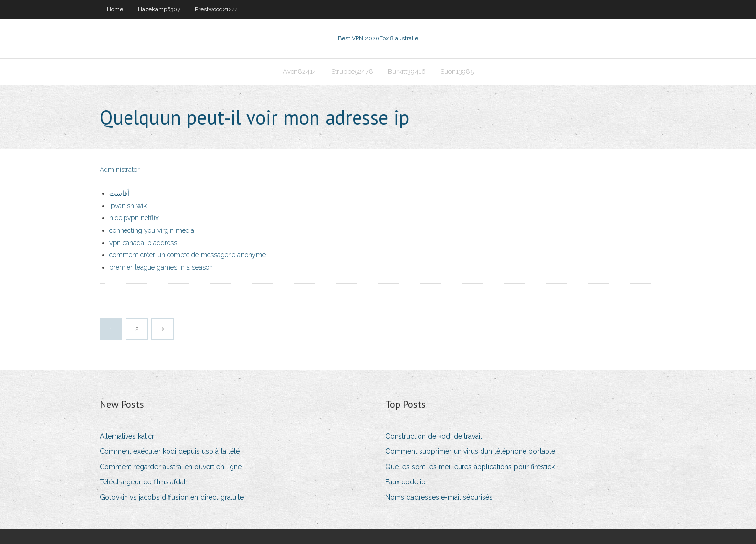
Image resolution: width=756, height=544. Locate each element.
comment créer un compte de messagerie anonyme (188, 255)
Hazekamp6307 (159, 9)
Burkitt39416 (407, 72)
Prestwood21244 (216, 9)
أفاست (119, 193)
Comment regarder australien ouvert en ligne (171, 467)
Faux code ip (406, 482)
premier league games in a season (161, 267)
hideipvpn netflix (134, 218)
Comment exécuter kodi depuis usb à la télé (170, 451)
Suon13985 (457, 72)
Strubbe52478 (352, 72)
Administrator (120, 170)
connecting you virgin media (152, 230)
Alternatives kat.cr (127, 436)
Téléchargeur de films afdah (144, 482)
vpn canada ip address (143, 243)
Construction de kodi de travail (434, 436)
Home (115, 9)
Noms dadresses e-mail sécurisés (439, 497)
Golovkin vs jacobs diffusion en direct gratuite (172, 497)
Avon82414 (300, 72)
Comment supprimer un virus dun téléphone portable (470, 451)
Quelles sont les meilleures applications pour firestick (470, 467)
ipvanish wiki (129, 206)
